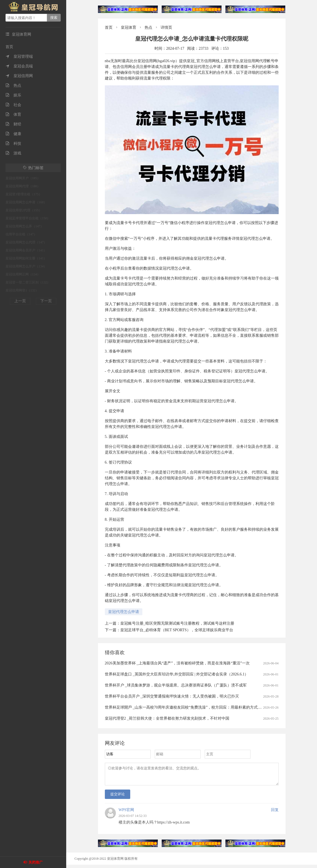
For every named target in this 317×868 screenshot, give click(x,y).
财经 (13, 124)
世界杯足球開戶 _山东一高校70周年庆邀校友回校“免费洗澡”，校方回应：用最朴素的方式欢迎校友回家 (193, 707)
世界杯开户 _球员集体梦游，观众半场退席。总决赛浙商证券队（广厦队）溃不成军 (176, 685)
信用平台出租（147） (21, 234)
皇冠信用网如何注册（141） (26, 258)
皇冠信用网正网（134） (23, 274)
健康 (13, 134)
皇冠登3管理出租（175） (24, 194)
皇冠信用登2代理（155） (24, 210)
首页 (9, 47)
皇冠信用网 (19, 76)
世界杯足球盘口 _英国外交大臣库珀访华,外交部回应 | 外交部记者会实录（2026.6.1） (177, 674)
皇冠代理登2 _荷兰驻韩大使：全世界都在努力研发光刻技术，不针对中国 (167, 718)
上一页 (20, 301)
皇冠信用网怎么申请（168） (26, 202)
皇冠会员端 (19, 66)
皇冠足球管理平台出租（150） (28, 218)
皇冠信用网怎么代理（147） (26, 242)
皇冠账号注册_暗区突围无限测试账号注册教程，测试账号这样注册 (177, 623)
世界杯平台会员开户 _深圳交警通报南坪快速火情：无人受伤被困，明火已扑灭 (172, 696)
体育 (13, 115)
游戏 (13, 153)
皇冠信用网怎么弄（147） (25, 226)
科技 (13, 144)
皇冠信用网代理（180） (23, 186)
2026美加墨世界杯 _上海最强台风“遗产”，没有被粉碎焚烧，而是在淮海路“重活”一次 (177, 663)
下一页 (46, 301)
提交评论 (118, 797)
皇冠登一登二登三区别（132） (28, 282)
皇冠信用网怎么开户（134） (26, 266)
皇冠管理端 (19, 56)
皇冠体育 (129, 27)
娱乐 (13, 95)
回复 (275, 813)
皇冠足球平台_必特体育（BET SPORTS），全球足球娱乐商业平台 (177, 630)
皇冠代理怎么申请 (124, 612)
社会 (13, 105)
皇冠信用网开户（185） (23, 178)
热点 (13, 86)
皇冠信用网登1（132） (22, 290)
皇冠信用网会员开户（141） (26, 250)
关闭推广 (36, 862)
